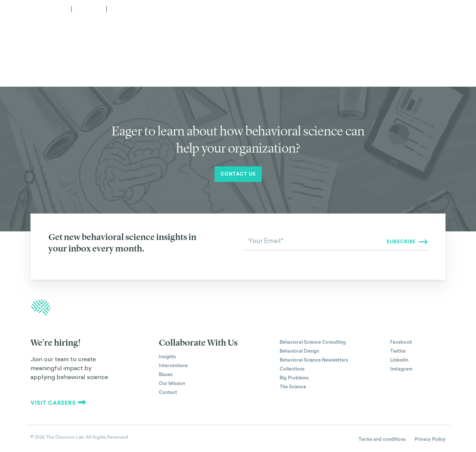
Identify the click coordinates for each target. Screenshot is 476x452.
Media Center (48, 9)
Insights (167, 357)
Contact (435, 30)
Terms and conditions (382, 439)
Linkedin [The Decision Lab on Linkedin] (399, 360)
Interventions (173, 366)
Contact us (238, 174)
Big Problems (294, 378)
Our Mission (172, 384)
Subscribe (127, 9)
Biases (166, 375)
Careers (89, 9)
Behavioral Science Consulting (313, 342)
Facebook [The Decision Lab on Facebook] (401, 342)
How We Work (217, 30)
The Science (293, 387)
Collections (292, 369)
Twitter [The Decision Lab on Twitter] (398, 351)
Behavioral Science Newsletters (314, 360)
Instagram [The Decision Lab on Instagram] (401, 369)
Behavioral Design (299, 351)
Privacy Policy (430, 439)
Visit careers (58, 403)
